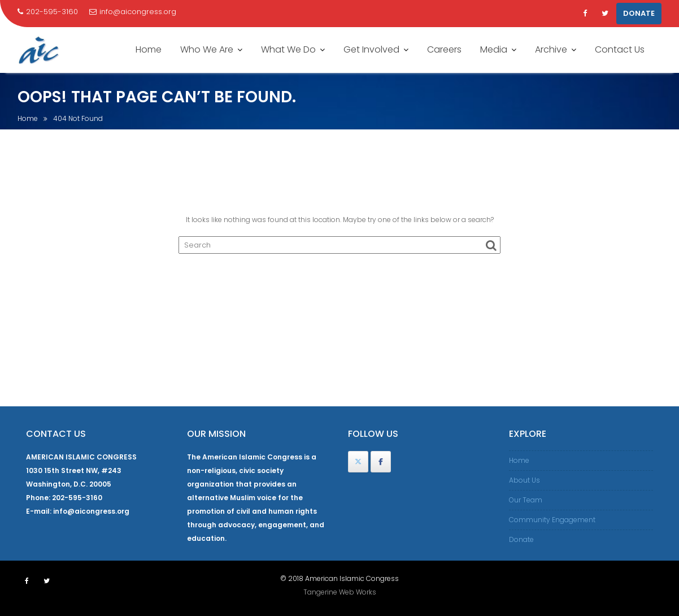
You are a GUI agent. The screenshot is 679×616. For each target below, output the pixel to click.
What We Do (288, 49)
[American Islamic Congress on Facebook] (381, 462)
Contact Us (620, 49)
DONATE (639, 13)
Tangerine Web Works (340, 592)
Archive (551, 49)
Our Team (526, 500)
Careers (444, 49)
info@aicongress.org (133, 12)
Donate (521, 539)
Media (494, 49)
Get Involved (371, 49)
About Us (525, 480)
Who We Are (207, 49)
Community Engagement (552, 520)
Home (149, 49)
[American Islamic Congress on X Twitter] (358, 462)
